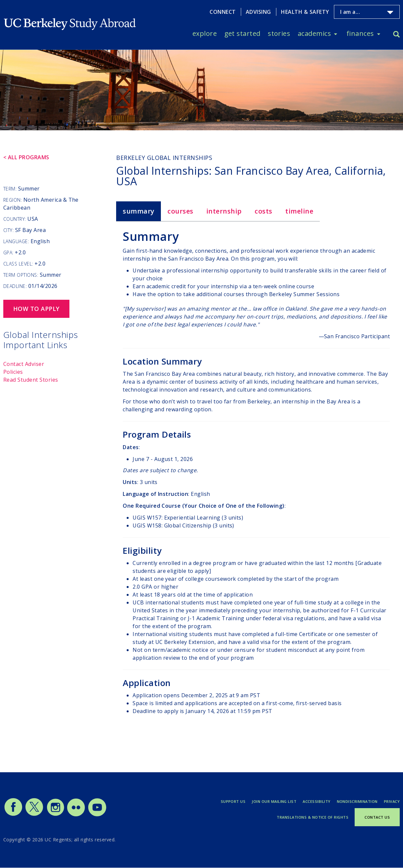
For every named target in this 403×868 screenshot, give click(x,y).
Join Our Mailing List (274, 801)
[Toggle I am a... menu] (390, 13)
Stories (279, 33)
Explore (205, 33)
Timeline (299, 211)
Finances (360, 33)
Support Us (233, 801)
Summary (139, 211)
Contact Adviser (24, 364)
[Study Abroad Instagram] (56, 815)
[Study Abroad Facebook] (13, 815)
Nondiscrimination (357, 801)
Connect (223, 12)
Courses (180, 211)
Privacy (392, 801)
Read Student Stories (31, 380)
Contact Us (377, 817)
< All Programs (26, 157)
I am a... (350, 12)
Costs (263, 211)
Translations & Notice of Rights (313, 817)
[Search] (396, 35)
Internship (224, 211)
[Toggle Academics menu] (336, 34)
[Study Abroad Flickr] (76, 815)
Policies (13, 372)
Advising (258, 12)
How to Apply (36, 309)
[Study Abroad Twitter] (34, 815)
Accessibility (316, 801)
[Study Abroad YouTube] (97, 815)
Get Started (242, 33)
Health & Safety (305, 12)
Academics (314, 33)
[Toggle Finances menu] (379, 34)
